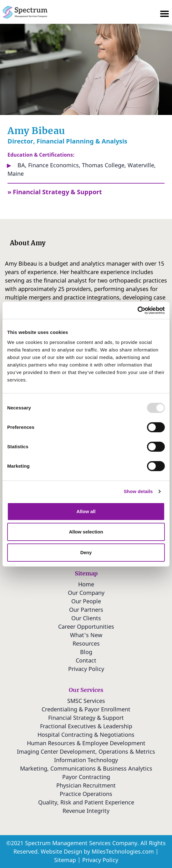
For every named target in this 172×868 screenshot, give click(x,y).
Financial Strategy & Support (57, 192)
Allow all (86, 511)
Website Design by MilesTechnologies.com (97, 851)
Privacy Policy (100, 860)
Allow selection (86, 532)
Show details (138, 491)
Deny (86, 552)
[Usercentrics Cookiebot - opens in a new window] (137, 310)
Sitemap (65, 860)
